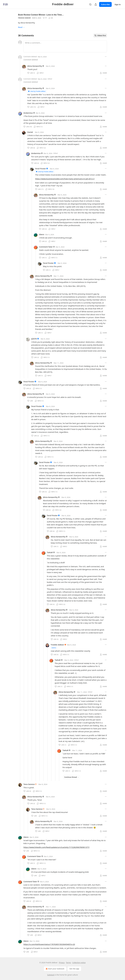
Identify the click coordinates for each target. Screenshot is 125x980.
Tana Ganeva (29, 784)
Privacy (62, 963)
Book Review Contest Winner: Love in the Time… (41, 15)
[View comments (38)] (51, 18)
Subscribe (105, 4)
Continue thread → (72, 777)
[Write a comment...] (65, 46)
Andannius (28, 113)
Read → (21, 27)
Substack (51, 975)
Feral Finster (41, 169)
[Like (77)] (45, 18)
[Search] (90, 4)
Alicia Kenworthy (35, 66)
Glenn (42, 234)
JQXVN (34, 339)
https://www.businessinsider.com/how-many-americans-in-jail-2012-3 (65, 179)
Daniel (30, 132)
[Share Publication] (96, 4)
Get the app (74, 969)
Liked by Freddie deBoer (37, 91)
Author (54, 648)
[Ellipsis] (106, 57)
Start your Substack (55, 969)
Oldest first (100, 35)
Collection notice (79, 963)
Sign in (118, 4)
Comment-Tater (46, 247)
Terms (68, 963)
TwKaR (50, 552)
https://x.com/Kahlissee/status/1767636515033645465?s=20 (49, 944)
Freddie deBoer (24, 18)
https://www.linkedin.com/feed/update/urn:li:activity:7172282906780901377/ (56, 847)
